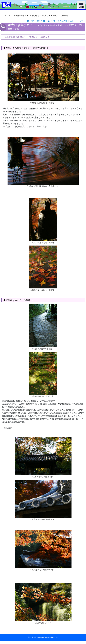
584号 (31, 21)
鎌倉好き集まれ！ (21, 16)
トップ (7, 16)
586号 (41, 21)
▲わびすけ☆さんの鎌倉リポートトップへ (66, 21)
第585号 (65, 16)
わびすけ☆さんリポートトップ (45, 16)
